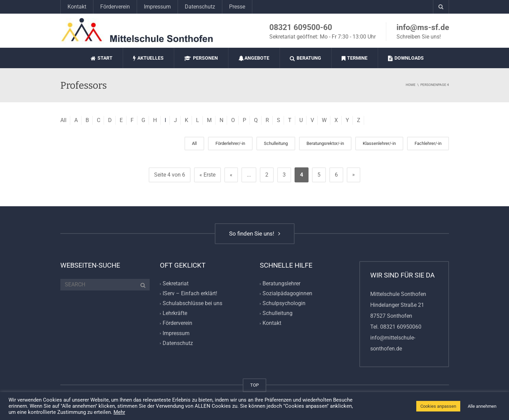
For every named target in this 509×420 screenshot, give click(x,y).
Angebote (254, 58)
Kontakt (77, 7)
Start (102, 58)
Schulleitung (276, 143)
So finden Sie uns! (255, 234)
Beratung (305, 58)
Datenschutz (200, 7)
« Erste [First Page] (207, 175)
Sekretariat (176, 283)
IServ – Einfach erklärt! (190, 293)
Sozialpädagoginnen (287, 293)
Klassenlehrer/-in (379, 143)
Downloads (406, 58)
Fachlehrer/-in (428, 143)
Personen (201, 58)
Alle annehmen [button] (482, 406)
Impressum (157, 7)
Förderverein (115, 7)
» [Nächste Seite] (354, 174)
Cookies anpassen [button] (438, 406)
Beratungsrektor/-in (325, 143)
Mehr (119, 412)
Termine (355, 58)
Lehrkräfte (175, 313)
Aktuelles (148, 58)
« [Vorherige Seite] (231, 175)
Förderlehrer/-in (230, 143)
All (63, 120)
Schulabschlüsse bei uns (192, 303)
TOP (254, 385)
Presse (237, 7)
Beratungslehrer (281, 283)
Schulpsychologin (284, 303)
